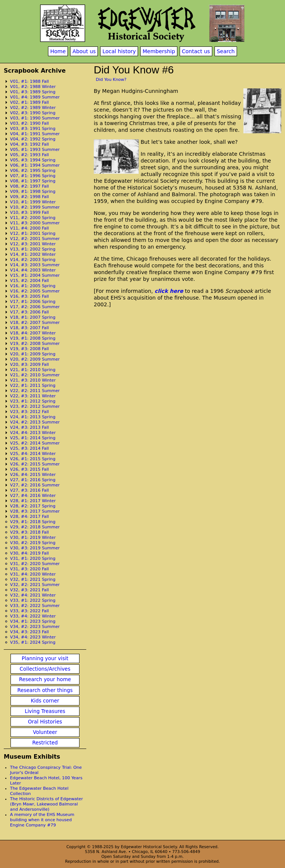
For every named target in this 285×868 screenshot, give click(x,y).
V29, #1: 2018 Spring (33, 522)
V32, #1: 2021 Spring (33, 579)
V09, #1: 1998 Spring (33, 192)
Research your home (45, 679)
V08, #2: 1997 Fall (29, 186)
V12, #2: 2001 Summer (35, 239)
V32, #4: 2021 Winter (33, 595)
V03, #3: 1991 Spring (33, 129)
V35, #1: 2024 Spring (33, 642)
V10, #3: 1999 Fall (29, 213)
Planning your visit (45, 658)
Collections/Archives (45, 669)
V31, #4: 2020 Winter (33, 574)
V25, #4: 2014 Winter (33, 454)
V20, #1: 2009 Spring (33, 354)
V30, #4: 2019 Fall (29, 553)
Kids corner (45, 701)
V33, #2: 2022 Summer (35, 606)
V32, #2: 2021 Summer (35, 585)
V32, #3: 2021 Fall (29, 590)
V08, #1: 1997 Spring (33, 181)
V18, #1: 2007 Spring (33, 317)
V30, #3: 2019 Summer (35, 548)
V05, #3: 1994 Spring (33, 160)
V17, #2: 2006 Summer (35, 307)
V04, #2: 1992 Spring (33, 139)
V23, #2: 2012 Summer (35, 406)
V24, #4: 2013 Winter (33, 433)
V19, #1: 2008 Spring (33, 338)
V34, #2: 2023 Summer (35, 627)
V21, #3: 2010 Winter (33, 380)
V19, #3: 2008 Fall (29, 349)
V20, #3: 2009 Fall (29, 365)
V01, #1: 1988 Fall (29, 81)
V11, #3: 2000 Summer (35, 223)
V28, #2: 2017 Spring (33, 506)
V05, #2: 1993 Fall (29, 155)
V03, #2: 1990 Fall (29, 123)
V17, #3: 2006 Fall (29, 312)
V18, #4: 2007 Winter (33, 333)
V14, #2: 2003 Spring (33, 260)
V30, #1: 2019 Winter (33, 538)
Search (226, 51)
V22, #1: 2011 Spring (33, 386)
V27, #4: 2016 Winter (33, 496)
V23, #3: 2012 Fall (29, 412)
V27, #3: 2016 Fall (29, 490)
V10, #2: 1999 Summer (35, 207)
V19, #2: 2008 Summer (35, 344)
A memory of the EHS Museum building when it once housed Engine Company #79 (42, 820)
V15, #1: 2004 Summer (35, 275)
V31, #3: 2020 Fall (29, 569)
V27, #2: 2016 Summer (35, 485)
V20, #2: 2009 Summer (35, 359)
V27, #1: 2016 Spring (33, 480)
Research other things (45, 690)
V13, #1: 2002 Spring (33, 249)
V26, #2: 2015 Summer (35, 464)
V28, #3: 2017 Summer (35, 511)
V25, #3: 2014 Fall (29, 448)
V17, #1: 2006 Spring (33, 302)
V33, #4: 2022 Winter (33, 616)
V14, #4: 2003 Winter (33, 270)
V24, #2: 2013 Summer (35, 422)
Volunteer (45, 732)
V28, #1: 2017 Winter (33, 501)
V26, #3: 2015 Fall (29, 469)
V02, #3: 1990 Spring (33, 113)
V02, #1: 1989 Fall (29, 102)
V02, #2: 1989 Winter (33, 108)
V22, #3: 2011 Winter (33, 396)
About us (84, 51)
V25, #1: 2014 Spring (33, 438)
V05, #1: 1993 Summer (35, 150)
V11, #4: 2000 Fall (29, 228)
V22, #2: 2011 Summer (35, 391)
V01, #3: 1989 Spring (33, 92)
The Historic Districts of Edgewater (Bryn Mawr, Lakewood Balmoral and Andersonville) (46, 804)
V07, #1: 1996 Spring (33, 176)
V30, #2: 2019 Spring (33, 543)
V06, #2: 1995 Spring (33, 171)
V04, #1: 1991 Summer (35, 134)
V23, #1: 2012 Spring (33, 401)
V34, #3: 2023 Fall (29, 632)
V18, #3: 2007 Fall (29, 328)
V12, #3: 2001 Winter (33, 244)
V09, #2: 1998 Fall (29, 197)
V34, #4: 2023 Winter (33, 637)
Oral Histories (45, 722)
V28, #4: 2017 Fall (29, 517)
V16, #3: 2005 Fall (29, 296)
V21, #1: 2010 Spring (33, 370)
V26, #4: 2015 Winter (33, 475)
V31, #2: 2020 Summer (35, 564)
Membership (159, 51)
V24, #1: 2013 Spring (33, 417)
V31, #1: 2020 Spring (33, 559)
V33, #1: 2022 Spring (33, 600)
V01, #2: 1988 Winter (33, 87)
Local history (119, 51)
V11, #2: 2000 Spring (33, 218)
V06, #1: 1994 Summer (35, 165)
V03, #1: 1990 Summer (35, 118)
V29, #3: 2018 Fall (29, 532)
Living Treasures (45, 711)
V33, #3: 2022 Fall (29, 611)
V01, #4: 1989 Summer (35, 97)
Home (58, 51)
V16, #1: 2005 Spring (33, 286)
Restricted (45, 743)
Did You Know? (111, 80)
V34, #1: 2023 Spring (33, 621)
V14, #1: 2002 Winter (33, 254)
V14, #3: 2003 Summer (35, 265)
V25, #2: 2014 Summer (35, 443)
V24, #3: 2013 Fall (29, 427)
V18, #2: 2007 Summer (35, 323)
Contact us (196, 51)
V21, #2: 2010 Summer (35, 375)
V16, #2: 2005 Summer (35, 291)
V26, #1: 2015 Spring (33, 459)
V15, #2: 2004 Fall (29, 281)
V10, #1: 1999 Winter (33, 202)
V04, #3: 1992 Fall (29, 144)
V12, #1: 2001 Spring (33, 233)
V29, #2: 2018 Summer (35, 527)
